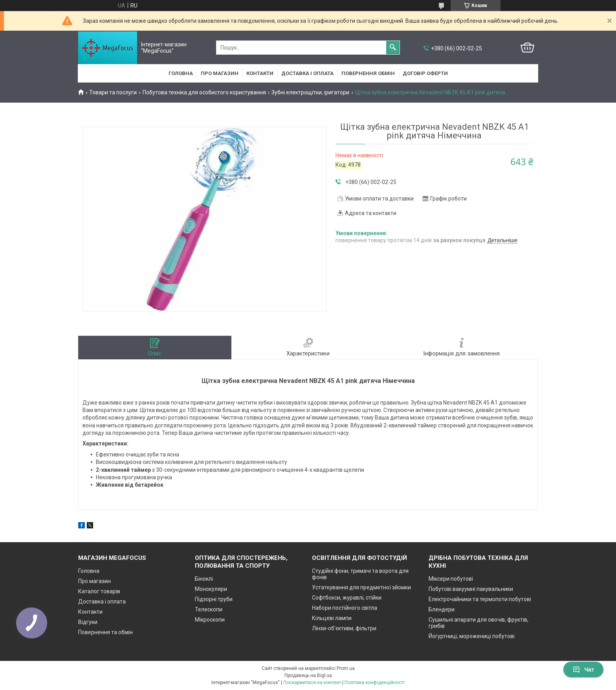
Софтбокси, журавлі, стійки (347, 598)
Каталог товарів (99, 591)
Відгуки (88, 622)
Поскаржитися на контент (312, 683)
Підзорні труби (214, 599)
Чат (583, 670)
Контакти (260, 73)
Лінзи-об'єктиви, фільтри (344, 628)
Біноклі (204, 579)
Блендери (442, 609)
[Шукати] (393, 48)
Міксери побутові (451, 579)
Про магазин (220, 73)
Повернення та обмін (105, 632)
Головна (181, 73)
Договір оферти (425, 73)
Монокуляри (211, 589)
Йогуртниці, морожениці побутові (472, 636)
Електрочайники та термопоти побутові (480, 599)
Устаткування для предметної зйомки (361, 587)
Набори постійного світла (345, 608)
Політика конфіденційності (375, 683)
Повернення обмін (368, 73)
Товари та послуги (113, 92)
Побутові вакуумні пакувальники (471, 589)
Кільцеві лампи (332, 618)
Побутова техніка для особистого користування (204, 92)
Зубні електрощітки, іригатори (310, 92)
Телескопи (209, 609)
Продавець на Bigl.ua (308, 675)
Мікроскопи (210, 620)
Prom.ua (346, 668)
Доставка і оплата (307, 73)
